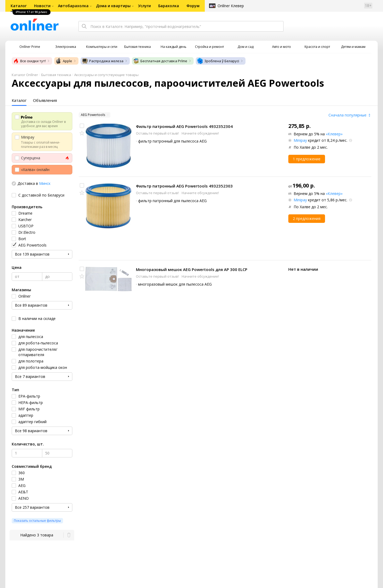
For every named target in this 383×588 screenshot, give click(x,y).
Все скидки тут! (29, 61)
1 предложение (307, 159)
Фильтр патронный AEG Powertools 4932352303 (184, 186)
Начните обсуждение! (200, 133)
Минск (45, 183)
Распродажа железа (103, 61)
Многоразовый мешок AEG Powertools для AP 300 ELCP (192, 269)
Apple (64, 61)
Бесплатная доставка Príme (160, 61)
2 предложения (307, 218)
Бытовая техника (56, 75)
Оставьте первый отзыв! (158, 133)
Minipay (300, 140)
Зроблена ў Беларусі (218, 61)
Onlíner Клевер (231, 6)
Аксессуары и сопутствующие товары (106, 75)
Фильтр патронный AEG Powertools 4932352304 (184, 126)
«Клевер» (334, 134)
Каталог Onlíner (25, 75)
